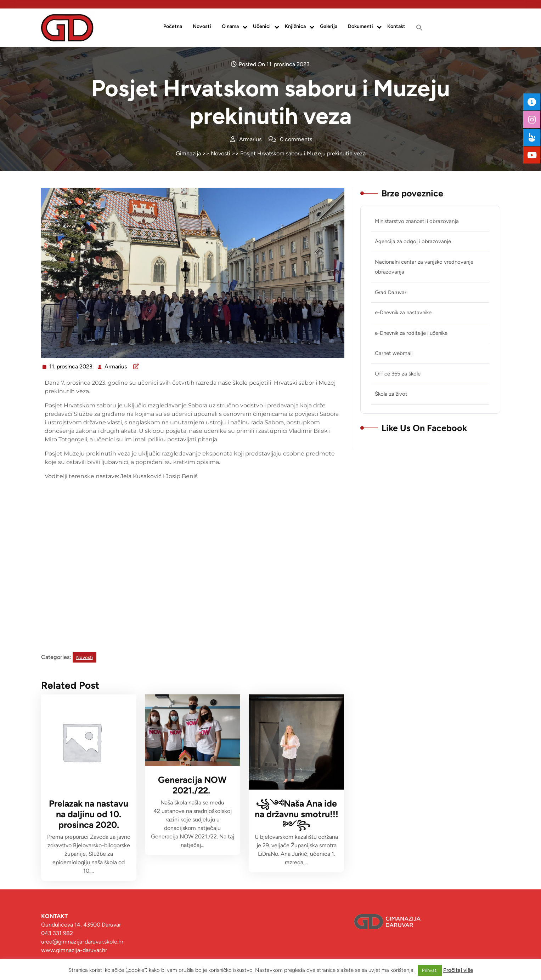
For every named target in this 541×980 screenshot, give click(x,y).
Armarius (116, 366)
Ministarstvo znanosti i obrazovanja (417, 221)
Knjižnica (295, 26)
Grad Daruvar (391, 292)
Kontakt (396, 26)
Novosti (202, 26)
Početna (173, 26)
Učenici (262, 26)
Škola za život (391, 394)
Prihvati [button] (430, 970)
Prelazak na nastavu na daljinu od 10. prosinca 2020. (89, 814)
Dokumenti (360, 26)
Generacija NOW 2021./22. (192, 785)
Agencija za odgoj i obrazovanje (413, 241)
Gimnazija (188, 153)
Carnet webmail (394, 353)
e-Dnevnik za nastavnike (403, 313)
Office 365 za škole (398, 374)
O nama (230, 26)
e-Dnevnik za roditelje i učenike (411, 333)
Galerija (329, 26)
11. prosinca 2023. (72, 366)
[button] (419, 28)
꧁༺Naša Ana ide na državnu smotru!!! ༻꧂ (297, 814)
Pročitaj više (458, 970)
